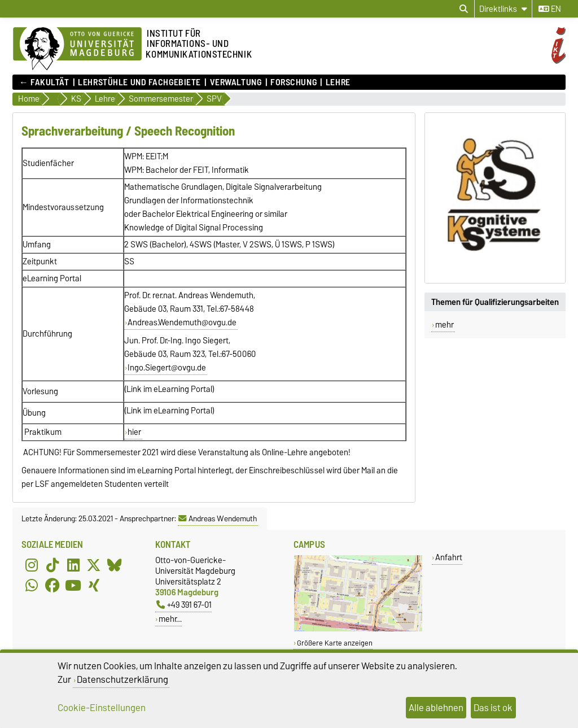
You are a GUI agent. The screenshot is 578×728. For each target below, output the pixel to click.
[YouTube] (73, 585)
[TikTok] (52, 565)
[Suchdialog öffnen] (464, 9)
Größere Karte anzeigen (335, 643)
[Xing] (94, 585)
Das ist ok (493, 708)
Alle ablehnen (436, 708)
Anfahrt (449, 557)
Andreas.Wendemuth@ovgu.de (182, 322)
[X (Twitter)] (94, 565)
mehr (445, 325)
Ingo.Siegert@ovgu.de (167, 368)
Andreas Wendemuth (218, 518)
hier (134, 432)
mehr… (170, 619)
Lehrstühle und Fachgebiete (139, 82)
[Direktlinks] (503, 9)
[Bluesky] (115, 565)
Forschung (294, 82)
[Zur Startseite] (77, 49)
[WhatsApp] (32, 585)
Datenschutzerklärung (122, 679)
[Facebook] (52, 585)
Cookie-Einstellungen (102, 708)
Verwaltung (236, 82)
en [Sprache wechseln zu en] (550, 9)
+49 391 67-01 (184, 605)
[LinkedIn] (73, 565)
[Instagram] (32, 565)
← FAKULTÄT (44, 82)
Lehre (338, 82)
